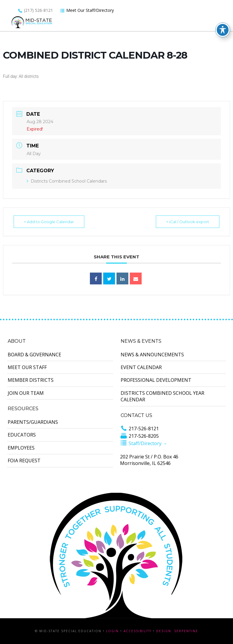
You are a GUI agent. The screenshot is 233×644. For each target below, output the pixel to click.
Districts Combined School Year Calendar (162, 396)
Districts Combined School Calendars (67, 181)
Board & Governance (34, 355)
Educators (22, 435)
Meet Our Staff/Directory (87, 10)
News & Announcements (152, 355)
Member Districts (31, 380)
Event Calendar (141, 367)
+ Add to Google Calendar (49, 222)
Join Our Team (26, 393)
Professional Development (156, 380)
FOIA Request (24, 461)
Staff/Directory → (144, 443)
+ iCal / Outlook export (188, 222)
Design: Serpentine (177, 631)
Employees (21, 448)
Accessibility (137, 631)
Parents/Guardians (33, 422)
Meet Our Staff (27, 367)
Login (113, 631)
